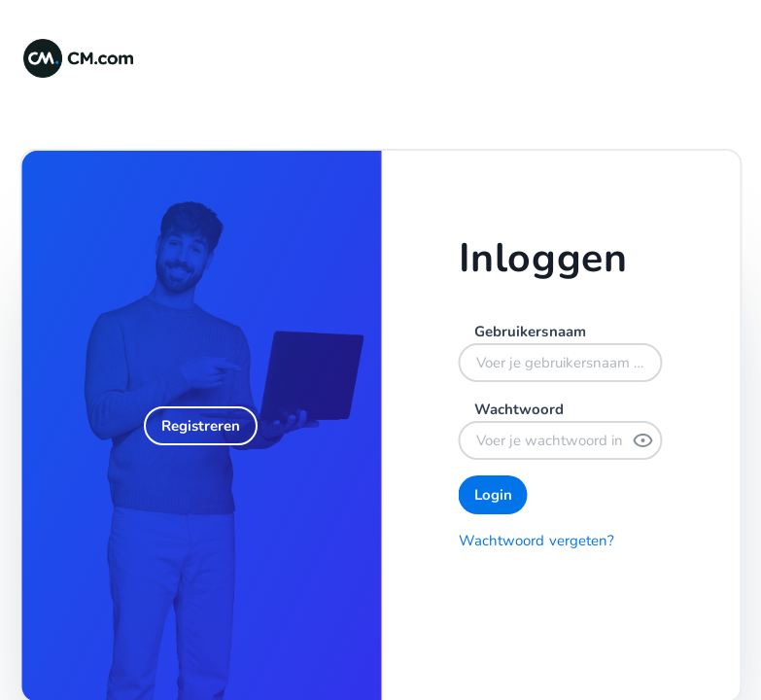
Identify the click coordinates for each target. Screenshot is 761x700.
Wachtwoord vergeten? (537, 541)
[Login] (493, 495)
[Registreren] (201, 426)
